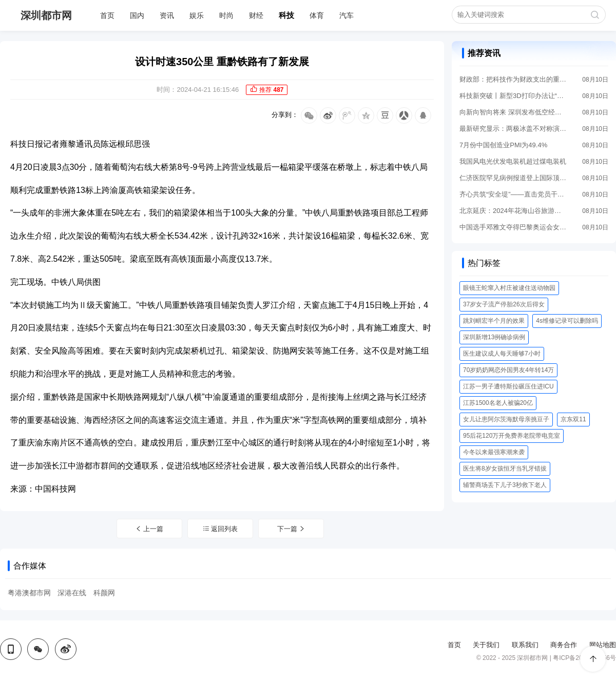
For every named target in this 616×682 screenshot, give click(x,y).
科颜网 (104, 593)
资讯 (167, 15)
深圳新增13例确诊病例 (494, 337)
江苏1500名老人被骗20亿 (498, 403)
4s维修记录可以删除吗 (567, 321)
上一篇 (149, 529)
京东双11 (573, 419)
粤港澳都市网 (29, 593)
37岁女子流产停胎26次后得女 (504, 304)
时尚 (226, 15)
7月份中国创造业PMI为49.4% (503, 145)
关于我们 (486, 645)
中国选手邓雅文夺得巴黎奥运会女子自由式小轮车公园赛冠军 (513, 227)
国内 (137, 15)
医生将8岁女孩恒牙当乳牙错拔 (505, 469)
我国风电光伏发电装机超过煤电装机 (513, 161)
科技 (286, 15)
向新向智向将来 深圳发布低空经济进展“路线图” (513, 112)
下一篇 (292, 529)
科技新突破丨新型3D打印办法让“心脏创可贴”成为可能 (513, 96)
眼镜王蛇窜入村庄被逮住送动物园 (509, 288)
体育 (317, 15)
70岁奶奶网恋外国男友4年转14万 (508, 370)
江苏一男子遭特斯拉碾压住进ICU (508, 386)
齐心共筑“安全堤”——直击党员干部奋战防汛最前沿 (513, 194)
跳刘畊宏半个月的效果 (494, 321)
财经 (256, 15)
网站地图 (603, 645)
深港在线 (72, 593)
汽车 (346, 15)
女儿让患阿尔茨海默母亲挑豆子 (506, 419)
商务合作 (564, 645)
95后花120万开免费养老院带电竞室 (512, 436)
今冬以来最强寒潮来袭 (494, 452)
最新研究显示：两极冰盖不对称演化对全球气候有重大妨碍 (513, 129)
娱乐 (197, 15)
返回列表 (220, 529)
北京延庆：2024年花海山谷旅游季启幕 (513, 211)
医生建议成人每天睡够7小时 (502, 354)
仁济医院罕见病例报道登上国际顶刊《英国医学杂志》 (513, 178)
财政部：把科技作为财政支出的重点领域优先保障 (513, 79)
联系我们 (525, 645)
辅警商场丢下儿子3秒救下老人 (505, 485)
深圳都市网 (46, 15)
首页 (107, 15)
